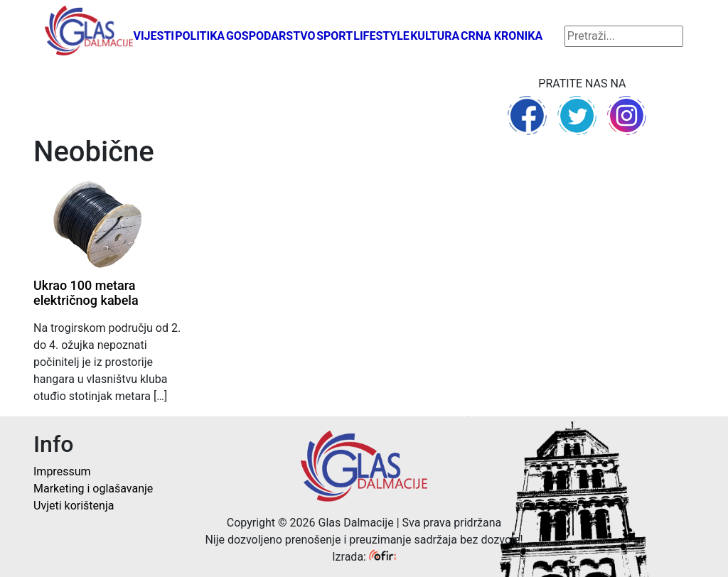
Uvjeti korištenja (74, 506)
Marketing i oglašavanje (93, 489)
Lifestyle (381, 36)
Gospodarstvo (271, 36)
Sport (334, 36)
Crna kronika (502, 36)
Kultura (435, 36)
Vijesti (154, 36)
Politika (200, 36)
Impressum (62, 471)
